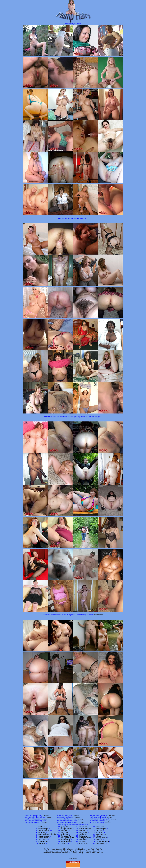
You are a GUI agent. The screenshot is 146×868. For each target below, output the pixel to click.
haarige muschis (67, 829)
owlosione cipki (43, 829)
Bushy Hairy (65, 832)
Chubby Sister (80, 849)
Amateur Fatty (90, 853)
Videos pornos (101, 834)
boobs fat (99, 840)
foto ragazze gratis (68, 838)
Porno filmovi (101, 827)
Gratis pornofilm (84, 838)
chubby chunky (101, 838)
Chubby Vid (66, 853)
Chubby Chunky (78, 853)
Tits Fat (46, 849)
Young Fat (64, 843)
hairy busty (83, 831)
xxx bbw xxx (83, 834)
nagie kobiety (66, 840)
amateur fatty (101, 843)
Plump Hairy (74, 851)
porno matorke (43, 838)
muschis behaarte (85, 829)
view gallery (46, 815)
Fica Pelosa (83, 827)
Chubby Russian (86, 851)
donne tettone (66, 841)
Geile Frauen (42, 840)
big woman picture (102, 841)
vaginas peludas (44, 831)
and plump (41, 832)
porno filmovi (98, 615)
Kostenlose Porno (67, 836)
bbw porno (82, 840)
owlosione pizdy (44, 836)
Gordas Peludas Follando (47, 834)
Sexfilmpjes (83, 843)
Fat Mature (42, 827)
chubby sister (83, 836)
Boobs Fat (97, 851)
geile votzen (83, 832)
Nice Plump (47, 853)
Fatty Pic (99, 849)
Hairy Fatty (91, 849)
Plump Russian (69, 849)
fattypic (99, 836)
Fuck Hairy (65, 831)
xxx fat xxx (100, 832)
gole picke (65, 827)
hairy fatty (99, 831)
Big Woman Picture (53, 851)
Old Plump (65, 851)
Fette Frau (100, 853)
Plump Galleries (56, 849)
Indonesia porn (101, 829)
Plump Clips (57, 853)
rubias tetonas (43, 841)
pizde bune (65, 834)
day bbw (82, 841)
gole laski (42, 843)
